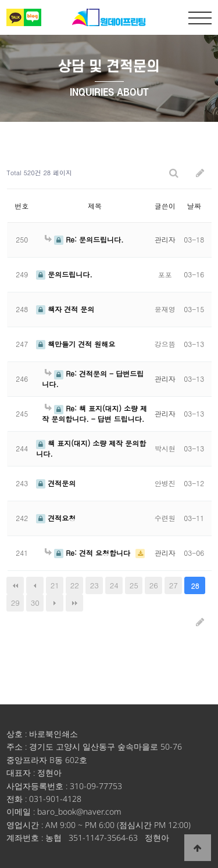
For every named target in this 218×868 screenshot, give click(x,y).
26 (154, 585)
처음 (15, 585)
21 (55, 585)
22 (75, 585)
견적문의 (56, 483)
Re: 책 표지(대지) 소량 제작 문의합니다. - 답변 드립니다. (94, 413)
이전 (35, 585)
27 (174, 585)
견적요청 (56, 518)
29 (15, 603)
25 (134, 585)
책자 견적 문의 (65, 309)
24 (114, 585)
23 (94, 585)
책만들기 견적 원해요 (76, 344)
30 (35, 603)
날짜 (194, 206)
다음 (55, 603)
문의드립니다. (64, 274)
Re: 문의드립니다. (84, 239)
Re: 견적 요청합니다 (89, 553)
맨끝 (74, 603)
